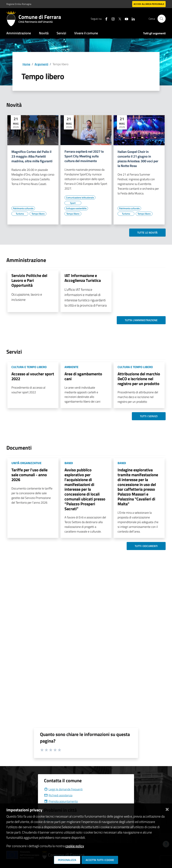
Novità (44, 33)
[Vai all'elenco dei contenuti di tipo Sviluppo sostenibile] (76, 208)
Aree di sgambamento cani (83, 376)
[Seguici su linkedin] (132, 19)
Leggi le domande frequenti (63, 789)
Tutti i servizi (149, 416)
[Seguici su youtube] (125, 19)
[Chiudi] (167, 809)
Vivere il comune (86, 33)
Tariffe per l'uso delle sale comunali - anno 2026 (29, 475)
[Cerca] (162, 19)
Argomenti (41, 64)
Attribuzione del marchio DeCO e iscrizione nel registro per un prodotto (139, 379)
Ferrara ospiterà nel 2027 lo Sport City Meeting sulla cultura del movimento (84, 156)
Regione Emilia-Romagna (19, 4)
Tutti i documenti (146, 546)
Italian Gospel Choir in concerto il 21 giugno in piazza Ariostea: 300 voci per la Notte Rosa (138, 159)
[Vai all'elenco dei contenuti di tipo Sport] (73, 203)
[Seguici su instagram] (112, 19)
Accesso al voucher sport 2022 (33, 376)
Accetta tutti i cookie (100, 860)
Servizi (61, 33)
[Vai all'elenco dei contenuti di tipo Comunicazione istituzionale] (80, 198)
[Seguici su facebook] (105, 19)
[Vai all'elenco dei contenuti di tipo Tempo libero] (38, 214)
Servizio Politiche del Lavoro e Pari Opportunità (29, 280)
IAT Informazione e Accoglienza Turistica (83, 278)
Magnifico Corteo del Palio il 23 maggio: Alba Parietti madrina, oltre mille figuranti (32, 156)
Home (26, 64)
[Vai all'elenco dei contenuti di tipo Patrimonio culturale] (23, 208)
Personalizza (67, 860)
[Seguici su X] (118, 19)
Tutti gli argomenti (154, 33)
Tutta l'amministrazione (141, 320)
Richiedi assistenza (58, 795)
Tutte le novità (147, 233)
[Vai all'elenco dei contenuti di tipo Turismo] (20, 214)
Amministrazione (19, 33)
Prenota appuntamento (61, 801)
